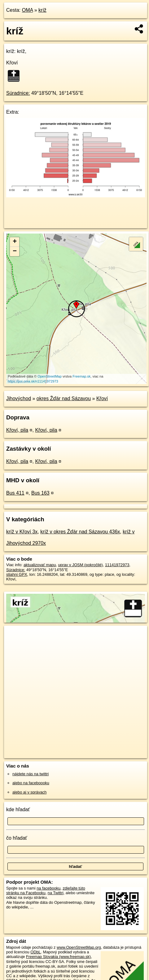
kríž (42, 10)
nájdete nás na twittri (31, 774)
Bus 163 (40, 493)
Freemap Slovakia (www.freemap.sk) (58, 957)
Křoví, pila (17, 430)
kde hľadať (18, 809)
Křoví (102, 398)
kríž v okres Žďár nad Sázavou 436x (80, 532)
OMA (28, 10)
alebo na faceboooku (31, 783)
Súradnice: (18, 93)
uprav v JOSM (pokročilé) (80, 565)
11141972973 (117, 565)
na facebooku (48, 888)
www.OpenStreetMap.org (79, 947)
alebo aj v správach (29, 792)
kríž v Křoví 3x (22, 532)
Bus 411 (15, 493)
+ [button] (15, 242)
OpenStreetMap (50, 376)
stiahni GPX (17, 574)
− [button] (15, 252)
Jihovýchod (19, 398)
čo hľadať (17, 838)
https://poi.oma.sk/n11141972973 (33, 381)
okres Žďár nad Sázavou (64, 398)
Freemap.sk (81, 376)
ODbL (35, 952)
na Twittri (56, 893)
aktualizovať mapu (40, 565)
